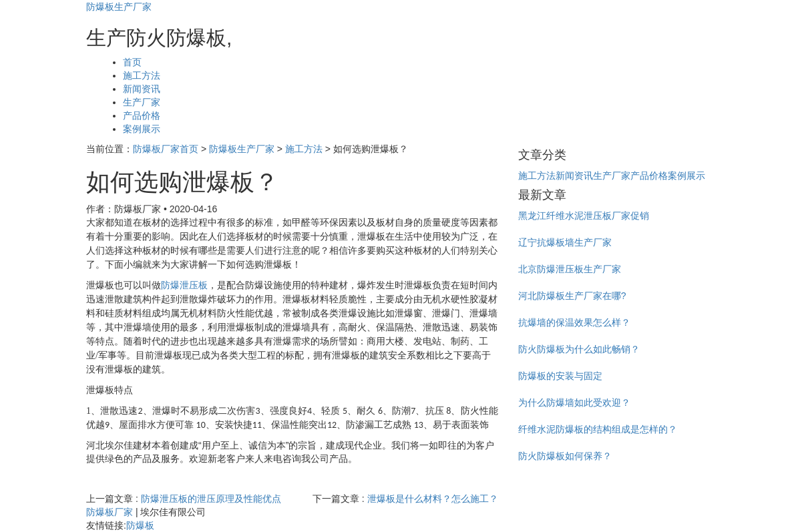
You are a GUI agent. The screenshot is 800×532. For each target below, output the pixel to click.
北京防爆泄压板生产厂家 (570, 269)
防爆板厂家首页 (166, 149)
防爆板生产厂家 (119, 7)
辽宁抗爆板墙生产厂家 (565, 242)
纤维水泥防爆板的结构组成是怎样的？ (598, 429)
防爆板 (140, 525)
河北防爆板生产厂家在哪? (572, 296)
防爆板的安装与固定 (560, 376)
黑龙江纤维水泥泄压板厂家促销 (584, 216)
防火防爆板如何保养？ (565, 456)
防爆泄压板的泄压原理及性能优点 (211, 499)
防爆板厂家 (110, 512)
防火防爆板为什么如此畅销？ (579, 349)
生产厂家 (142, 102)
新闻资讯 (142, 89)
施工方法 (142, 75)
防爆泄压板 (184, 285)
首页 (132, 62)
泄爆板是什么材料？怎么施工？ (433, 499)
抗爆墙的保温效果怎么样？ (574, 322)
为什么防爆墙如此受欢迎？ (574, 403)
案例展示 (142, 129)
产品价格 (142, 115)
